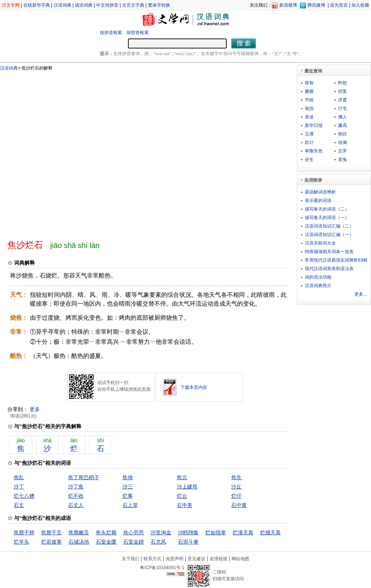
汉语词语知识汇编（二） (329, 226)
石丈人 (76, 505)
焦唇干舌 (51, 532)
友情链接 (219, 559)
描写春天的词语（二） (327, 209)
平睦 (309, 100)
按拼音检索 (111, 33)
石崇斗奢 (188, 542)
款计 (309, 142)
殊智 (309, 83)
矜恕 (343, 83)
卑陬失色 (314, 151)
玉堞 (309, 134)
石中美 (185, 505)
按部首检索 (138, 33)
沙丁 (19, 487)
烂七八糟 (24, 496)
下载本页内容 (194, 387)
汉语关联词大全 (320, 243)
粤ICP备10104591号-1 (162, 568)
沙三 (128, 487)
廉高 (343, 125)
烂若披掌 (51, 542)
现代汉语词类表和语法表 (329, 269)
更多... (361, 294)
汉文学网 (11, 5)
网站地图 (240, 559)
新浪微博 (288, 5)
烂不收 (76, 496)
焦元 (182, 477)
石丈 (19, 505)
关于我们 (131, 559)
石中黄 (239, 505)
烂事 (128, 496)
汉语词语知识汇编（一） (329, 235)
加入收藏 (360, 5)
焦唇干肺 (24, 532)
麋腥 (309, 91)
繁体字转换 (159, 5)
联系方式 (152, 559)
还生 (309, 159)
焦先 (236, 477)
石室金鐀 (134, 542)
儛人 (343, 117)
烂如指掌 (216, 532)
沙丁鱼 (76, 487)
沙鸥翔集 (188, 532)
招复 (343, 91)
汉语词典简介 (318, 286)
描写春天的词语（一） (327, 218)
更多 (35, 409)
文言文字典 (133, 5)
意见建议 (196, 559)
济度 (343, 100)
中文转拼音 (107, 5)
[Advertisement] (79, 152)
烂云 (182, 496)
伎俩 (343, 142)
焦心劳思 (134, 532)
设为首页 (339, 5)
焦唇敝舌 (79, 532)
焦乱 (19, 477)
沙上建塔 (187, 487)
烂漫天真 (243, 532)
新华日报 (314, 125)
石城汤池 (79, 542)
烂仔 (236, 496)
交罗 (343, 151)
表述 (309, 117)
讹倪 (309, 108)
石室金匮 (106, 542)
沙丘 (236, 487)
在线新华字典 (37, 5)
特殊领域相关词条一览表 (329, 252)
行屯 (343, 108)
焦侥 (128, 477)
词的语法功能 (318, 277)
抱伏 (343, 134)
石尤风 (158, 542)
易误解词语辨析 (320, 192)
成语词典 (84, 5)
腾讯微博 (316, 5)
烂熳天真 (270, 532)
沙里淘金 (161, 532)
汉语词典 (63, 5)
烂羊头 (21, 542)
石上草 (130, 505)
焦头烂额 (106, 532)
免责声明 (175, 559)
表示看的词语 (318, 201)
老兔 (343, 159)
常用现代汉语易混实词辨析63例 (336, 260)
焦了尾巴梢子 (84, 477)
